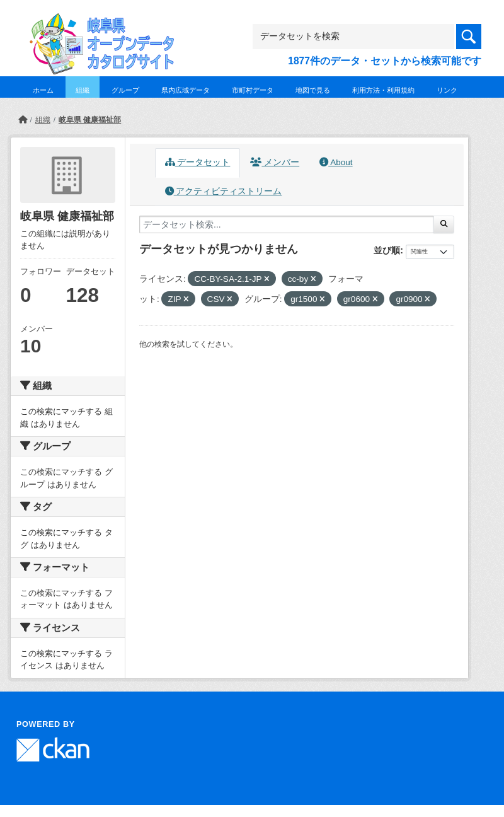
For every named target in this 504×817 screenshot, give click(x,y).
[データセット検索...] (287, 224)
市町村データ (253, 90)
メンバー (275, 162)
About (336, 162)
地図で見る (313, 90)
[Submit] (444, 224)
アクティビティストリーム (224, 191)
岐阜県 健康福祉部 (90, 120)
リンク (447, 90)
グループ (125, 90)
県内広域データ (186, 90)
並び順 (387, 250)
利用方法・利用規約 (383, 90)
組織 (83, 90)
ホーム (43, 90)
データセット (198, 162)
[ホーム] (23, 120)
